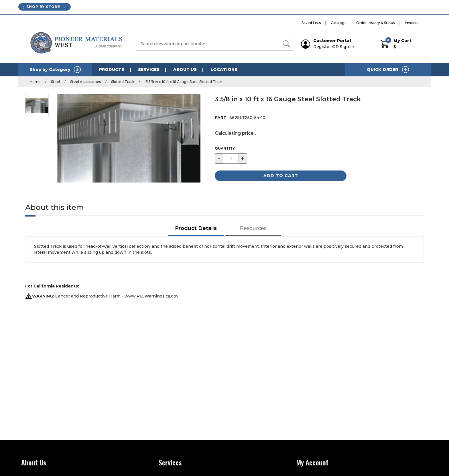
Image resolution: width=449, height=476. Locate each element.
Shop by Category (55, 70)
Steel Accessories (85, 82)
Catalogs (338, 23)
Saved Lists (311, 23)
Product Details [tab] (196, 228)
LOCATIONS (224, 70)
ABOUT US (185, 70)
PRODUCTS (112, 70)
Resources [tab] (253, 228)
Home (35, 82)
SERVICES (149, 70)
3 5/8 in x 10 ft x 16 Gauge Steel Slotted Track (184, 82)
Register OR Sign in (334, 47)
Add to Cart (281, 176)
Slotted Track (123, 82)
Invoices (412, 23)
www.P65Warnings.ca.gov (151, 296)
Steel (55, 82)
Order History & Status (376, 23)
